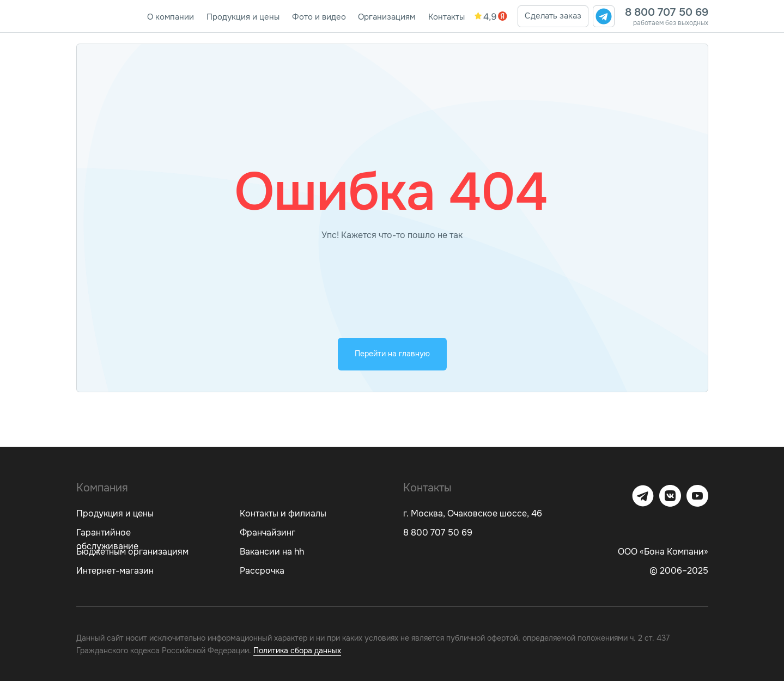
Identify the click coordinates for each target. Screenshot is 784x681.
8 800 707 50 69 (667, 12)
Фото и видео (319, 17)
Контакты (446, 17)
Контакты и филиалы (283, 513)
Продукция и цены (243, 17)
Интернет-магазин (115, 571)
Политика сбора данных (297, 650)
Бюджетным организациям (132, 552)
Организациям (387, 17)
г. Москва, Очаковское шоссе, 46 (473, 513)
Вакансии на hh (272, 552)
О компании (171, 17)
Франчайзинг (268, 533)
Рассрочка (262, 571)
